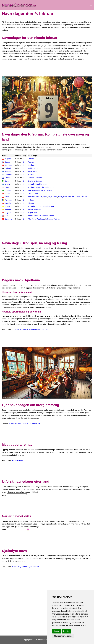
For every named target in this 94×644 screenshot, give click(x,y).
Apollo (30, 216)
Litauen (8, 190)
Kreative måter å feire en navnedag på (25, 423)
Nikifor (77, 197)
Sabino (53, 206)
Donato (39, 206)
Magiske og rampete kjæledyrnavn (26, 567)
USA (6, 216)
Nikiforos (38, 178)
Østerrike (8, 219)
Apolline (31, 175)
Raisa (35, 171)
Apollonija (32, 187)
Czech (7, 162)
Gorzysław (62, 197)
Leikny (30, 194)
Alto (29, 219)
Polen (7, 197)
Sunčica (39, 184)
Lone (36, 194)
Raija (30, 171)
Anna (34, 219)
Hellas (7, 178)
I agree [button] (57, 631)
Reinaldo (46, 206)
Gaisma (48, 187)
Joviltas (50, 190)
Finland (8, 171)
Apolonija (31, 184)
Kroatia (8, 184)
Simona (55, 187)
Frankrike (8, 175)
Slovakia (8, 203)
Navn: (4, 529)
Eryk (50, 197)
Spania (7, 206)
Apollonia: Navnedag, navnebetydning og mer (30, 329)
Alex (35, 213)
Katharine (58, 219)
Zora (45, 184)
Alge (29, 190)
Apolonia (31, 197)
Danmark (8, 165)
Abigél (30, 213)
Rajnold (84, 197)
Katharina (49, 219)
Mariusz (71, 197)
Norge (7, 194)
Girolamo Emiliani (35, 181)
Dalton (51, 216)
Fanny (30, 209)
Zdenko (31, 203)
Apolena (31, 162)
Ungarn (8, 213)
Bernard (39, 197)
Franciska (37, 209)
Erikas (43, 190)
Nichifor (31, 200)
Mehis (30, 168)
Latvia (7, 187)
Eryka (55, 197)
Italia (7, 181)
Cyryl (45, 197)
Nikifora (31, 178)
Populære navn (18, 460)
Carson (45, 216)
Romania (8, 200)
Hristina (31, 159)
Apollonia (31, 165)
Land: (4, 495)
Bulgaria (8, 159)
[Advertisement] (47, 68)
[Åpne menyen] (91, 5)
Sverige (8, 209)
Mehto (36, 168)
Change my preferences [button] (63, 636)
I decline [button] (66, 631)
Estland (8, 168)
